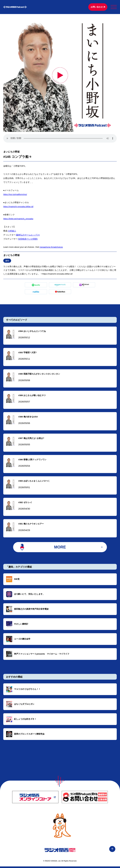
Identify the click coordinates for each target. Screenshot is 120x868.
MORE (60, 548)
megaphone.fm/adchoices (51, 247)
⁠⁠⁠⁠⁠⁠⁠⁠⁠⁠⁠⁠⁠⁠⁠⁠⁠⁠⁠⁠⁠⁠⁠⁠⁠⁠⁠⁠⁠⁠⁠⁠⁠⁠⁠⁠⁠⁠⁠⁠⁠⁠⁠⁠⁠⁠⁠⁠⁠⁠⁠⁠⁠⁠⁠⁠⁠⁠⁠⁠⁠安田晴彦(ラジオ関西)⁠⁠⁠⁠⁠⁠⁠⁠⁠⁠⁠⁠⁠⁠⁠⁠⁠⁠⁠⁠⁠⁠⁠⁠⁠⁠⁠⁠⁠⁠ (28, 239)
